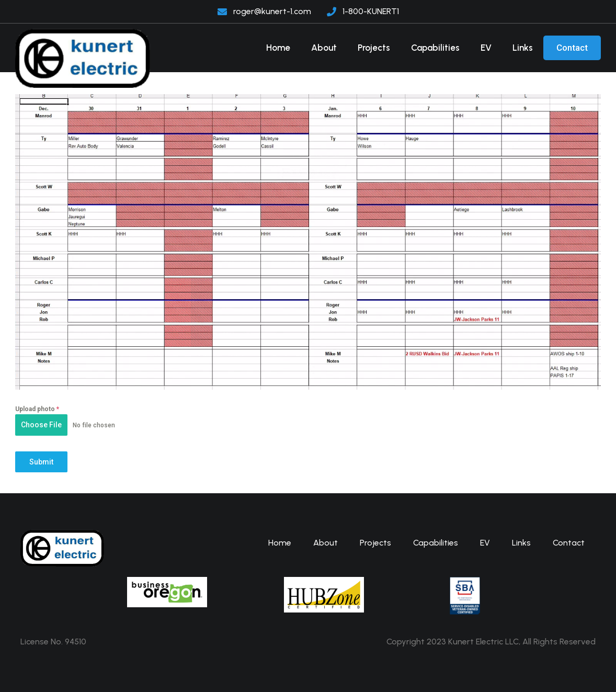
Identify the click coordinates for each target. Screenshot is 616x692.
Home (278, 48)
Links (523, 48)
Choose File (41, 425)
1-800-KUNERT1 (371, 11)
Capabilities (435, 48)
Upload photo (37, 409)
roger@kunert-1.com (272, 11)
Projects (374, 48)
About (324, 48)
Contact (572, 48)
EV (486, 48)
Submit (41, 462)
